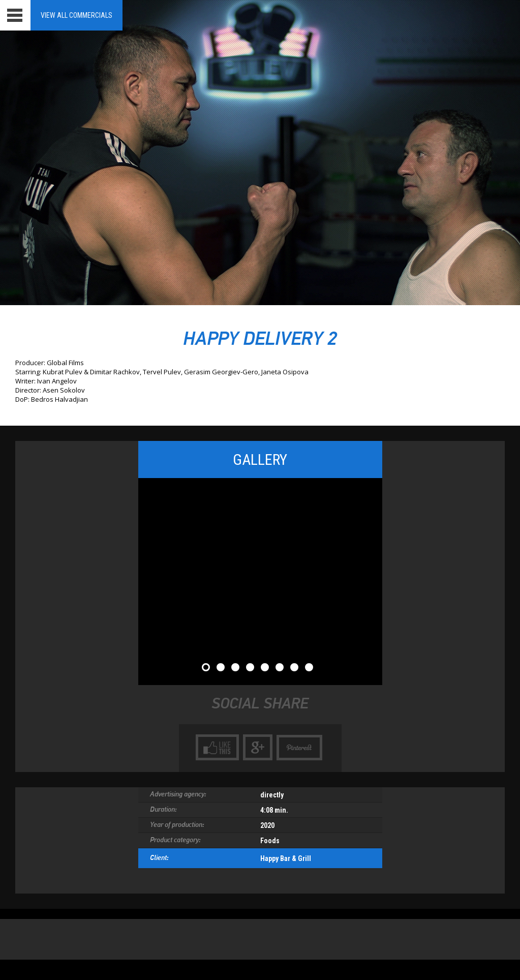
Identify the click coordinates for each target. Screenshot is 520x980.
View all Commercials (77, 15)
